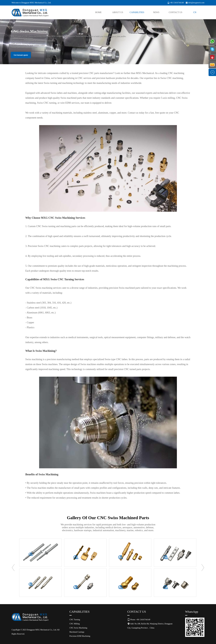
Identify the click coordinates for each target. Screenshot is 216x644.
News (156, 12)
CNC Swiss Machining (78, 628)
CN (195, 12)
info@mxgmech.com (196, 3)
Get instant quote (21, 55)
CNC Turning (75, 620)
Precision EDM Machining (80, 636)
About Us (118, 12)
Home (98, 12)
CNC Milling (75, 624)
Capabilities (137, 12)
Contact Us (175, 12)
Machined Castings (77, 632)
